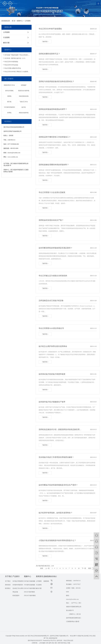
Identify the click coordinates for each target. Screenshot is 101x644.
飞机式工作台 (24, 102)
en (10, 3)
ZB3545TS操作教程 (30, 588)
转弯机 (9, 113)
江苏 (47, 643)
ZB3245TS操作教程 (30, 596)
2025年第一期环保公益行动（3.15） (15, 58)
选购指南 (47, 576)
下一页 (84, 568)
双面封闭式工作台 (9, 85)
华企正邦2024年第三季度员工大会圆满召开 (17, 72)
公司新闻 (28, 21)
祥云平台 (53, 640)
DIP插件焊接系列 (18, 585)
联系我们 (8, 588)
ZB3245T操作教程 (29, 592)
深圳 (59, 643)
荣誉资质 (8, 585)
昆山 (65, 643)
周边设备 (15, 592)
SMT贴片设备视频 (30, 581)
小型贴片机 (80, 636)
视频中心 (28, 576)
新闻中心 (20, 21)
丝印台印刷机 (9, 91)
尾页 (90, 568)
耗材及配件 (16, 596)
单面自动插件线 (24, 113)
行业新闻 (6, 37)
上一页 (47, 568)
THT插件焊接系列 (9, 107)
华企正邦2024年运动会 (11, 65)
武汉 (53, 643)
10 (79, 568)
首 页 (13, 21)
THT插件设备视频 (29, 585)
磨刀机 (9, 102)
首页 (42, 568)
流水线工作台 (88, 636)
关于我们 (9, 576)
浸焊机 (9, 96)
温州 (50, 643)
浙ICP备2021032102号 (35, 640)
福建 (43, 643)
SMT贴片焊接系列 (18, 581)
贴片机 (24, 107)
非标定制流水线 (24, 96)
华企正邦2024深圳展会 (11, 62)
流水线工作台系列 (18, 588)
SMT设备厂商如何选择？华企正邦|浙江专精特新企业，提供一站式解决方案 (17, 55)
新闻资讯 (40, 576)
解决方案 (6, 43)
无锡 (69, 643)
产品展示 (16, 576)
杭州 (62, 643)
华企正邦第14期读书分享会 (13, 68)
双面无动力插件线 (24, 91)
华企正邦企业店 (68, 640)
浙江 (56, 643)
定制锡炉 (24, 85)
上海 (40, 643)
